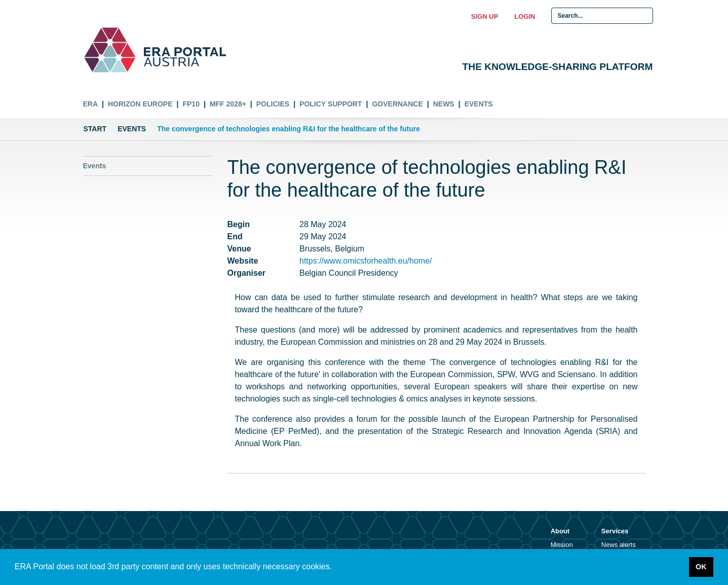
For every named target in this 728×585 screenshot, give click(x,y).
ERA (91, 104)
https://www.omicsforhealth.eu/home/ (366, 261)
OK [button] (701, 567)
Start (95, 129)
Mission (562, 545)
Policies (273, 104)
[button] (335, 568)
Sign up (485, 16)
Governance (397, 104)
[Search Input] (602, 16)
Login (525, 16)
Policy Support (331, 104)
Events (479, 104)
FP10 (191, 104)
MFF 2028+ (228, 104)
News (444, 104)
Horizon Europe (140, 104)
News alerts (619, 545)
